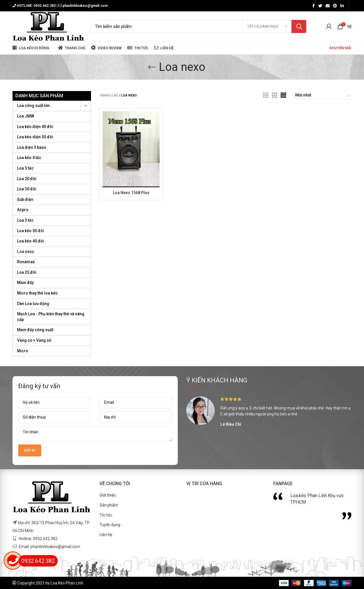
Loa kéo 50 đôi (31, 231)
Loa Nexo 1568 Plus (131, 193)
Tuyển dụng (110, 525)
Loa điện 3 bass (32, 147)
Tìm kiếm (299, 26)
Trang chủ (109, 95)
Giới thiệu (108, 495)
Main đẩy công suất (35, 330)
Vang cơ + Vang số (34, 340)
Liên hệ (106, 535)
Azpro (23, 210)
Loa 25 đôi (27, 272)
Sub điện (25, 199)
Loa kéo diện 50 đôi (35, 137)
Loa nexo (26, 252)
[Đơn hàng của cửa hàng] (323, 96)
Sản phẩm (109, 505)
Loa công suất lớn (33, 106)
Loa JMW (26, 116)
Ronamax (26, 262)
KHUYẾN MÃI (340, 48)
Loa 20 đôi (27, 179)
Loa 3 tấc (25, 220)
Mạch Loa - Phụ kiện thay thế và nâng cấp (51, 317)
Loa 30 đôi (27, 189)
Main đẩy (25, 283)
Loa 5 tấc (25, 168)
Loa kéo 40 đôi (31, 241)
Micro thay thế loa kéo (37, 293)
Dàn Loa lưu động (33, 304)
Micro (23, 351)
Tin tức (106, 515)
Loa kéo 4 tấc (29, 158)
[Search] (198, 26)
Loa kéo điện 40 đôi (35, 127)
